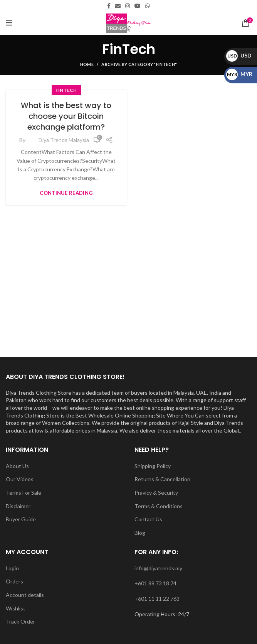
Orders (14, 581)
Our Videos (20, 479)
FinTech (66, 90)
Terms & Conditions (159, 506)
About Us (17, 466)
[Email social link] (118, 6)
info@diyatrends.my (158, 568)
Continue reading (66, 193)
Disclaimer (18, 506)
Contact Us (148, 519)
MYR (239, 74)
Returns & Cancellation (162, 479)
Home (87, 64)
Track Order (20, 621)
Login (12, 568)
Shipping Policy (153, 466)
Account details (25, 595)
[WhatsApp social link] (148, 6)
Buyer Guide (21, 519)
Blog (140, 533)
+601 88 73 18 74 (155, 583)
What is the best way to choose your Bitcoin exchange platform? (66, 116)
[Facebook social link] (109, 6)
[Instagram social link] (128, 6)
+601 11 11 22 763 (157, 599)
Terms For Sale (24, 493)
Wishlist (16, 608)
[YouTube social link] (138, 6)
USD (239, 55)
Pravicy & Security (156, 493)
